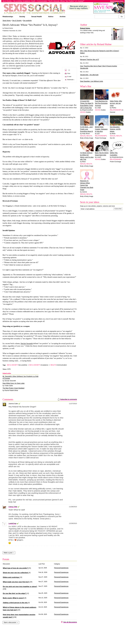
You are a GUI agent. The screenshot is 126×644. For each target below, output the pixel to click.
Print (69, 73)
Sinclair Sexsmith (27, 344)
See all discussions (70, 622)
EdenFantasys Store (117, 1)
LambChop (12, 523)
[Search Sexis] (122, 17)
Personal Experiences (61, 568)
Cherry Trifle (13, 507)
